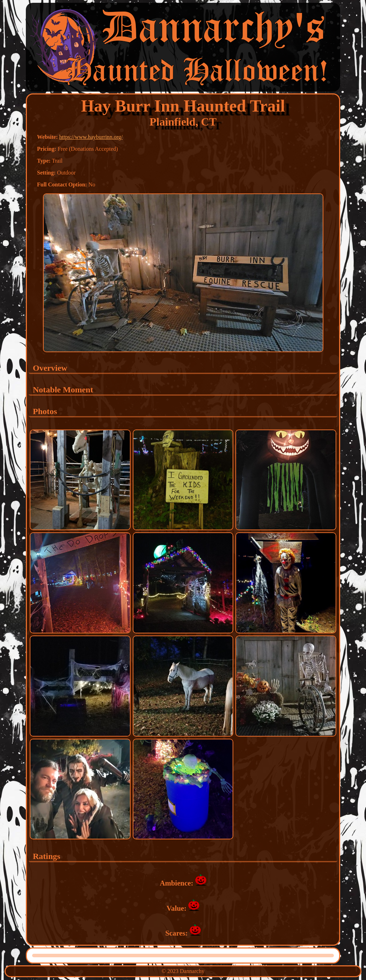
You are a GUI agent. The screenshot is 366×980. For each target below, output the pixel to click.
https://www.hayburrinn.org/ (91, 137)
